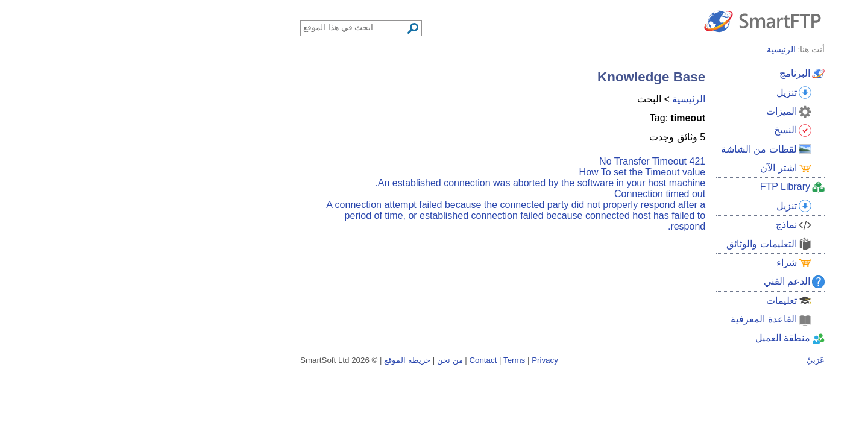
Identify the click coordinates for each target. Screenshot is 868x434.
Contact (354, 360)
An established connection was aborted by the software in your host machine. (412, 183)
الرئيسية (560, 99)
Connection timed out (531, 194)
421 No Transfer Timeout (524, 161)
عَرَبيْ (687, 360)
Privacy (417, 360)
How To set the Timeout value (514, 172)
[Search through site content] (226, 27)
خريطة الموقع (279, 360)
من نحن (322, 360)
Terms (386, 360)
